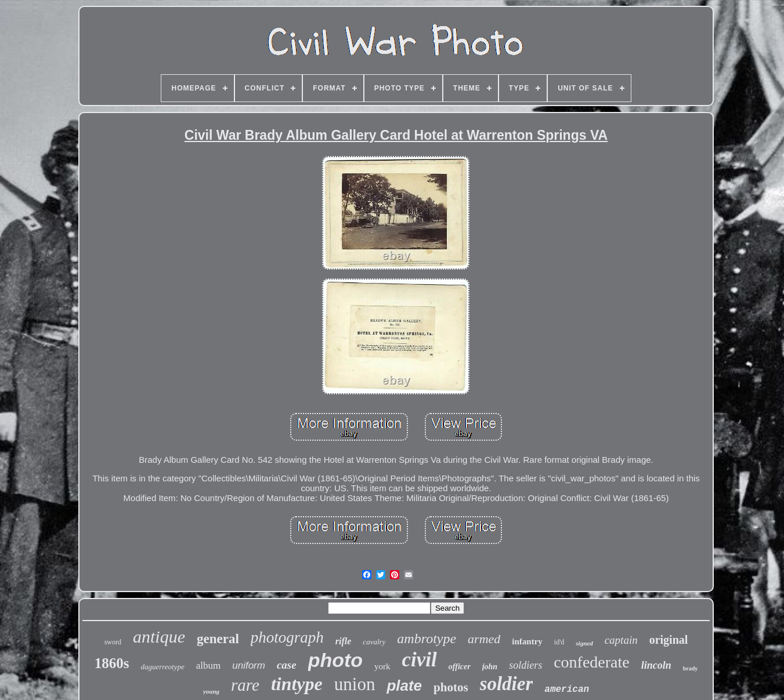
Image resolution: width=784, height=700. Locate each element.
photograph (287, 637)
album (209, 665)
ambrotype (427, 639)
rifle (344, 641)
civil (420, 660)
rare (245, 685)
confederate (592, 662)
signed (584, 643)
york (382, 666)
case (287, 665)
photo (335, 660)
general (218, 639)
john (490, 667)
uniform (249, 665)
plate (404, 686)
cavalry (374, 642)
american (567, 690)
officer (460, 667)
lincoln (656, 665)
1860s (112, 663)
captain (621, 640)
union (355, 684)
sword (113, 642)
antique (159, 636)
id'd (559, 642)
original (669, 640)
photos (451, 687)
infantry (527, 641)
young (211, 691)
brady (691, 668)
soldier (507, 684)
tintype (297, 684)
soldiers (525, 665)
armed (484, 639)
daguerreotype (162, 667)
